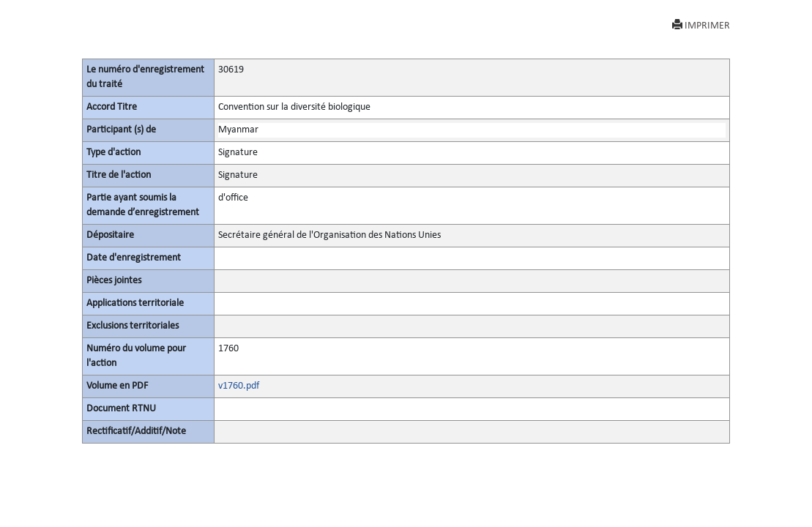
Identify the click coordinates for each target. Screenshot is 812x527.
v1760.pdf (239, 386)
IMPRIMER (701, 25)
